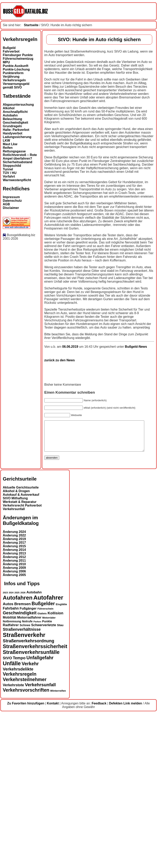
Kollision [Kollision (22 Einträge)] (55, 767)
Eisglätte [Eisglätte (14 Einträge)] (61, 759)
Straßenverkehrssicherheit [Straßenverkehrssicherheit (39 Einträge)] (35, 801)
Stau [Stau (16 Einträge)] (60, 779)
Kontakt (53, 858)
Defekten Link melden (125, 858)
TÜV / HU (10, 173)
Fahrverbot (11, 51)
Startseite (31, 25)
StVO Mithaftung (15, 653)
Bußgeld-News (94, 495)
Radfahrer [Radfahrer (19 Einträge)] (11, 779)
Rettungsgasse (14, 151)
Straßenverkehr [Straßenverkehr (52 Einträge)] (24, 789)
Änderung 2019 (14, 694)
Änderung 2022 (14, 690)
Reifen (8, 148)
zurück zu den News (18, 509)
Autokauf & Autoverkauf (21, 649)
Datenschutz (12, 201)
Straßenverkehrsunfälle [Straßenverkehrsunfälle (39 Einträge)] (31, 806)
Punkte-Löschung (16, 69)
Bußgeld (9, 48)
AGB (6, 204)
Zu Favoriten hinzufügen (26, 858)
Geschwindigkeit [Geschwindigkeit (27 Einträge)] (20, 767)
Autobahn (10, 115)
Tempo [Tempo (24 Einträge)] (19, 812)
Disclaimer (11, 208)
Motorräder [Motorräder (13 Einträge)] (49, 772)
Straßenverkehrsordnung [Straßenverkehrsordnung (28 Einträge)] (29, 795)
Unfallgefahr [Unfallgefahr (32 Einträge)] (40, 812)
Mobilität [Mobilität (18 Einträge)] (9, 772)
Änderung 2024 (14, 686)
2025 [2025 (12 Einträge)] (17, 747)
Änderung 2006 (14, 726)
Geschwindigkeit (15, 123)
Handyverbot (13, 133)
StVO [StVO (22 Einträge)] (7, 812)
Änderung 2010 (14, 719)
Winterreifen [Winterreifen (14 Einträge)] (58, 845)
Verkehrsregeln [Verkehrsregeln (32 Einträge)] (20, 828)
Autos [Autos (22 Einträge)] (8, 758)
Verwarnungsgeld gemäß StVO (16, 86)
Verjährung (11, 77)
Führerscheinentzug (18, 59)
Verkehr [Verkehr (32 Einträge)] (30, 818)
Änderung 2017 (14, 697)
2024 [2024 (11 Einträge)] (11, 747)
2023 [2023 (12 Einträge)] (5, 747)
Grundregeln (12, 126)
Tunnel (8, 169)
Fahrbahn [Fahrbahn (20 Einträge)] (11, 763)
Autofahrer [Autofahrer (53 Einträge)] (48, 752)
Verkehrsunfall (14, 664)
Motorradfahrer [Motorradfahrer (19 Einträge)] (29, 772)
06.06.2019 (29, 495)
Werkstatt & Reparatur (20, 656)
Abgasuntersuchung (18, 105)
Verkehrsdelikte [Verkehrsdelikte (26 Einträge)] (18, 823)
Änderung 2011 (14, 715)
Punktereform (13, 73)
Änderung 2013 (14, 708)
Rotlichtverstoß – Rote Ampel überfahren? (20, 157)
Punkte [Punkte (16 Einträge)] (47, 776)
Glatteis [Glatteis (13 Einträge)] (42, 768)
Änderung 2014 (14, 704)
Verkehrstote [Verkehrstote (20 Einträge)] (13, 839)
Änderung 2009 (14, 722)
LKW (6, 141)
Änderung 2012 (14, 712)
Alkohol (9, 108)
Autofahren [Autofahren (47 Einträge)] (18, 752)
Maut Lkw (10, 144)
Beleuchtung (12, 119)
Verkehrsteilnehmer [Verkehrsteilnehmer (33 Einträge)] (25, 834)
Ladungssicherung (17, 137)
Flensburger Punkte (18, 55)
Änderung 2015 (14, 701)
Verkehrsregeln (14, 80)
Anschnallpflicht (15, 112)
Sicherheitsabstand (18, 162)
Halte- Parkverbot (16, 130)
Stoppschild (12, 166)
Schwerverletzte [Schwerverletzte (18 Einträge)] (44, 779)
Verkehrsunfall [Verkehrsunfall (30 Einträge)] (40, 839)
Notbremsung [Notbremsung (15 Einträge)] (12, 776)
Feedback (99, 858)
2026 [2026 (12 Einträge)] (23, 747)
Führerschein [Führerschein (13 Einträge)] (45, 763)
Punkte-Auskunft (16, 66)
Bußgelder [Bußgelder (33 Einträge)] (43, 758)
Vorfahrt (9, 176)
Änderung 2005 (14, 729)
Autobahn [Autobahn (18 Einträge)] (34, 747)
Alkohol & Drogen (16, 646)
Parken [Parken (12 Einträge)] (37, 776)
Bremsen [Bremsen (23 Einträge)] (22, 758)
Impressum (11, 197)
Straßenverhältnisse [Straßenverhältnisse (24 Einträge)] (22, 784)
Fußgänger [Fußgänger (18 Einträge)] (28, 763)
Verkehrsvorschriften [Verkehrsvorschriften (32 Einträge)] (26, 844)
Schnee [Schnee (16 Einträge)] (25, 779)
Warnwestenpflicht (17, 180)
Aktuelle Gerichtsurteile (21, 642)
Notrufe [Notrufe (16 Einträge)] (27, 776)
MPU (6, 62)
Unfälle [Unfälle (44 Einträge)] (12, 818)
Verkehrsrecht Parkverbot (22, 660)
